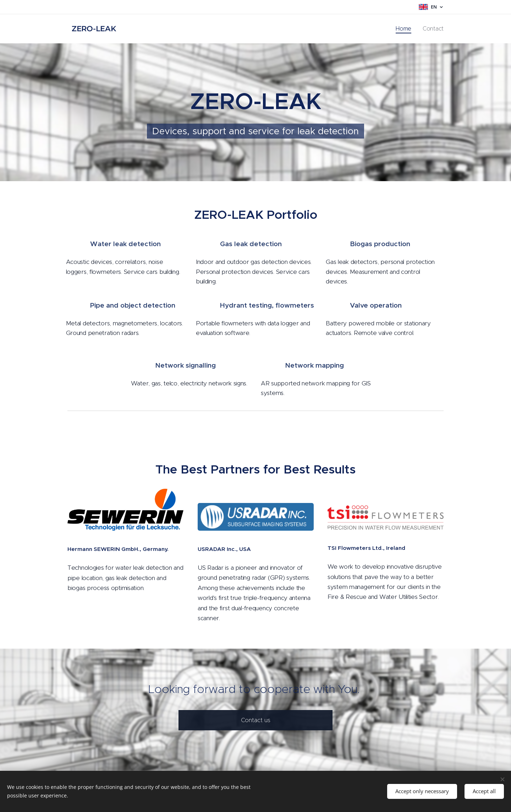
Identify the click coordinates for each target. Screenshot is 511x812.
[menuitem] (409, 29)
